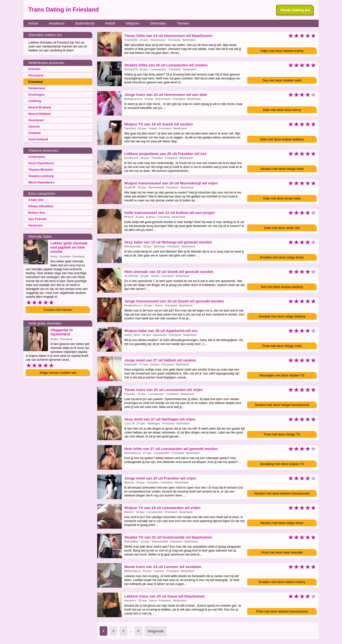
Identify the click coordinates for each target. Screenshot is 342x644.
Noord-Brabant (39, 107)
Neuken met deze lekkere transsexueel (282, 493)
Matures (133, 23)
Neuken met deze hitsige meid (282, 169)
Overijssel (35, 120)
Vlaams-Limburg (40, 176)
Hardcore (35, 225)
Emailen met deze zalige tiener (282, 257)
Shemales (158, 23)
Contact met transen (58, 310)
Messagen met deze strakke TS (282, 375)
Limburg (34, 101)
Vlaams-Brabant (39, 169)
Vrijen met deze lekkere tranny (282, 51)
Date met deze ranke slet (282, 228)
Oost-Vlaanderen (40, 163)
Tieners (183, 23)
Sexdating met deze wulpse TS (282, 464)
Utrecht (33, 126)
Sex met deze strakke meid (282, 80)
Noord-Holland (39, 114)
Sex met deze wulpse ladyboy (282, 287)
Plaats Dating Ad (295, 10)
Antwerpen (36, 157)
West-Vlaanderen (40, 182)
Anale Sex (35, 200)
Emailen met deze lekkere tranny (282, 582)
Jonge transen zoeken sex (58, 373)
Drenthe (34, 69)
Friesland (35, 82)
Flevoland (35, 75)
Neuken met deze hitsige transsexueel (282, 405)
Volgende (156, 631)
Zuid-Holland (37, 139)
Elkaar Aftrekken (40, 206)
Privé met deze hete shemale (282, 552)
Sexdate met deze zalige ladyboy (282, 316)
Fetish (110, 23)
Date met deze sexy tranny (282, 110)
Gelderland (36, 88)
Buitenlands (85, 23)
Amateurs (57, 23)
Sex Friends (37, 219)
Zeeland (34, 133)
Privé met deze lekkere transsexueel (282, 611)
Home (33, 23)
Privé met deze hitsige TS (282, 434)
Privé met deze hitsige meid (282, 346)
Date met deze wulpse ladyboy (282, 139)
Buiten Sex (36, 212)
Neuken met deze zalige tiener (282, 523)
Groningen (36, 94)
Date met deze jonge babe (282, 198)
